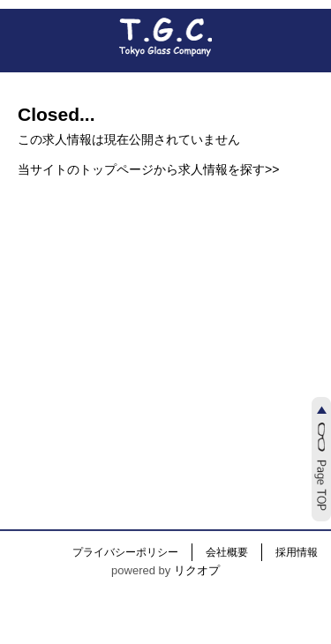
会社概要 (227, 552)
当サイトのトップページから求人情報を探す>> (148, 169)
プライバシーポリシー (125, 552)
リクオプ (197, 570)
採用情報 (297, 552)
